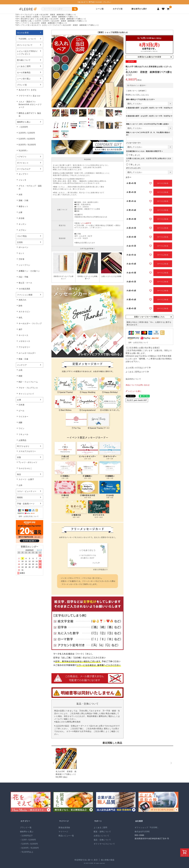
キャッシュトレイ (26, 394)
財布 (21, 306)
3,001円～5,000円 (42, 21)
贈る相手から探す (139, 9)
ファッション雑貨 (25, 295)
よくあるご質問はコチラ (137, 372)
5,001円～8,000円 (27, 139)
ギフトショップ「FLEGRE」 (147, 827)
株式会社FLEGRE (142, 831)
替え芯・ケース (25, 283)
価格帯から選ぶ (27, 21)
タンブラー (23, 174)
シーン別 (100, 9)
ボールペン (23, 247)
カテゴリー (25, 821)
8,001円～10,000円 (27, 145)
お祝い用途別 (26, 17)
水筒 (21, 194)
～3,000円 (23, 127)
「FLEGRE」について (27, 39)
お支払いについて (101, 836)
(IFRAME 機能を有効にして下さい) (149, 44)
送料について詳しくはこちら (137, 95)
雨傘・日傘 (23, 359)
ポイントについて (25, 45)
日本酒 (22, 405)
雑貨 (21, 376)
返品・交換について (102, 840)
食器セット (23, 206)
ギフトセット (23, 163)
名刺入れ (23, 300)
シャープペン (24, 265)
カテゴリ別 (118, 9)
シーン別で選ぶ (24, 79)
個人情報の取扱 (108, 860)
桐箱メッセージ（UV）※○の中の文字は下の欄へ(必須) (148, 124)
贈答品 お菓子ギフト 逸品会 (30, 114)
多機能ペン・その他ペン (29, 271)
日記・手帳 (23, 277)
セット (22, 253)
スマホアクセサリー (27, 451)
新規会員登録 (64, 827)
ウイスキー (23, 417)
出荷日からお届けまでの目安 (149, 57)
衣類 (19, 457)
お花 (21, 370)
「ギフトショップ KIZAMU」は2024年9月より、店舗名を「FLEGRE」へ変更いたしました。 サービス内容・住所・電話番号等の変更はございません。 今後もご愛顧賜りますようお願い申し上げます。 (112, 32)
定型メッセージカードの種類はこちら (149, 317)
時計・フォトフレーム (28, 382)
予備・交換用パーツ (26, 504)
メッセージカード (134, 143)
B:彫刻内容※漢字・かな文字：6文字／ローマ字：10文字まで (149, 116)
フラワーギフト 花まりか (30, 96)
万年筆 (22, 259)
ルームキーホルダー (27, 353)
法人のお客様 (23, 33)
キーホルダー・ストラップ (30, 323)
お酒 (19, 400)
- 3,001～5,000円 (28, 840)
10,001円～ (24, 151)
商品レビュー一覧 (66, 836)
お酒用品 (23, 440)
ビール (22, 411)
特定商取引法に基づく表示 (86, 860)
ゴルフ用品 (22, 236)
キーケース (23, 335)
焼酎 (21, 422)
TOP (17, 15)
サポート (98, 821)
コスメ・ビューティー (27, 491)
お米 (21, 485)
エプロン (23, 230)
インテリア (22, 365)
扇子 (21, 329)
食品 (19, 474)
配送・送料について (102, 831)
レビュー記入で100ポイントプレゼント (27, 52)
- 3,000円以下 (26, 836)
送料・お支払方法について (29, 516)
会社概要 (139, 821)
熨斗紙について (24, 60)
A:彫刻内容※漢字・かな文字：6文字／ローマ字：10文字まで (149, 108)
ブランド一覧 (26, 827)
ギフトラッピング (134, 168)
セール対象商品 (24, 72)
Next (120, 147)
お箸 (37, 15)
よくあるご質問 (24, 66)
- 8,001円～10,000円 (29, 848)
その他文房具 (24, 289)
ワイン (22, 428)
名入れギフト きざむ (39, 25)
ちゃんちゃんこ (25, 468)
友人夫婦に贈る (42, 19)
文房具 (20, 242)
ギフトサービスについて (104, 844)
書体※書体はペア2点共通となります (141, 99)
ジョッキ (23, 180)
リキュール (23, 434)
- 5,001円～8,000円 (29, 844)
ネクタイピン (24, 312)
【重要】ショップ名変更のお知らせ (112, 32)
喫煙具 (20, 497)
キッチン (23, 224)
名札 (21, 317)
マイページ (64, 821)
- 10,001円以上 (27, 852)
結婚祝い (37, 17)
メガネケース (24, 341)
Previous (55, 147)
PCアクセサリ (23, 446)
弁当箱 (22, 218)
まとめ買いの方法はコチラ (138, 368)
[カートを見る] (168, 9)
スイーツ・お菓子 (26, 479)
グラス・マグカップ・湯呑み (30, 187)
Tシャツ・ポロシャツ (28, 462)
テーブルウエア (27, 15)
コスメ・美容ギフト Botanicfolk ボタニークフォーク (30, 104)
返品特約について (133, 379)
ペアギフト (25, 23)
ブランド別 (25, 25)
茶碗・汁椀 (23, 200)
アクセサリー (24, 347)
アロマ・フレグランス (28, 388)
